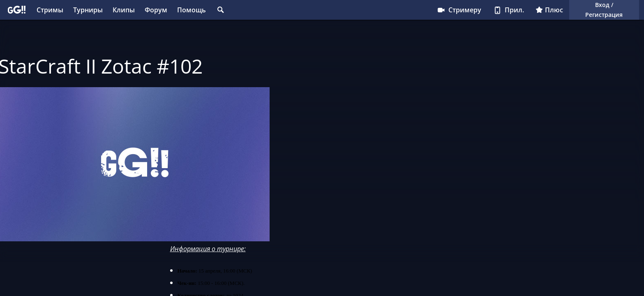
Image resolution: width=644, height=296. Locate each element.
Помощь (192, 10)
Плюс (549, 10)
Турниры (88, 10)
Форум (156, 10)
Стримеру (459, 10)
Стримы (50, 10)
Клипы (124, 10)
